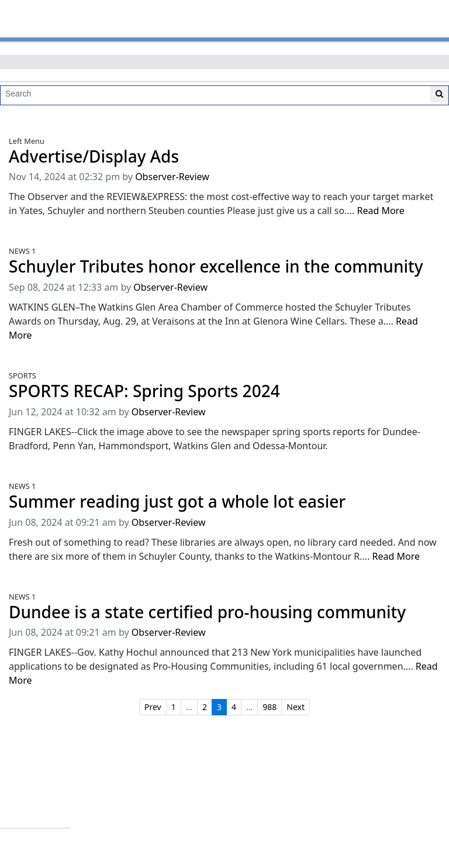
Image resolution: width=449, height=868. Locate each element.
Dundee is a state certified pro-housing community (207, 612)
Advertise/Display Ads (94, 156)
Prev (153, 707)
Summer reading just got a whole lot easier (177, 502)
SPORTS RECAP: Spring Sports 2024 (144, 391)
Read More (380, 211)
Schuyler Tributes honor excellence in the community (216, 266)
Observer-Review (172, 177)
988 (270, 707)
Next (296, 707)
